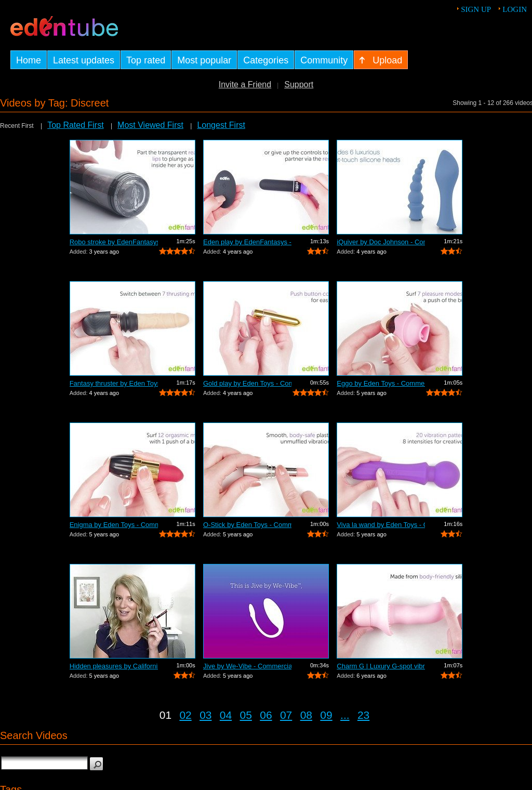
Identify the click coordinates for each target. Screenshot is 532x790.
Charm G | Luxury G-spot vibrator (381, 666)
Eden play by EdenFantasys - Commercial (247, 242)
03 (205, 715)
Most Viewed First (150, 125)
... (345, 715)
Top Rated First (75, 125)
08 (306, 715)
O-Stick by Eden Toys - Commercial (247, 525)
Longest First (221, 125)
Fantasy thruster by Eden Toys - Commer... (114, 383)
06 (266, 715)
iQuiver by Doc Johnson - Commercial (381, 242)
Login (515, 9)
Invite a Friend (245, 84)
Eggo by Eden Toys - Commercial (381, 383)
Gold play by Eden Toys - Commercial (247, 383)
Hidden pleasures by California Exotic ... (114, 666)
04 (226, 715)
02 (185, 715)
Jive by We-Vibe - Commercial (247, 666)
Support (299, 84)
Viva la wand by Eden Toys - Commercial (381, 525)
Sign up (476, 9)
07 (286, 715)
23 (363, 715)
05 (246, 715)
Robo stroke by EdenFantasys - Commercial (114, 242)
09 (326, 715)
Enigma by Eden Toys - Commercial (114, 525)
